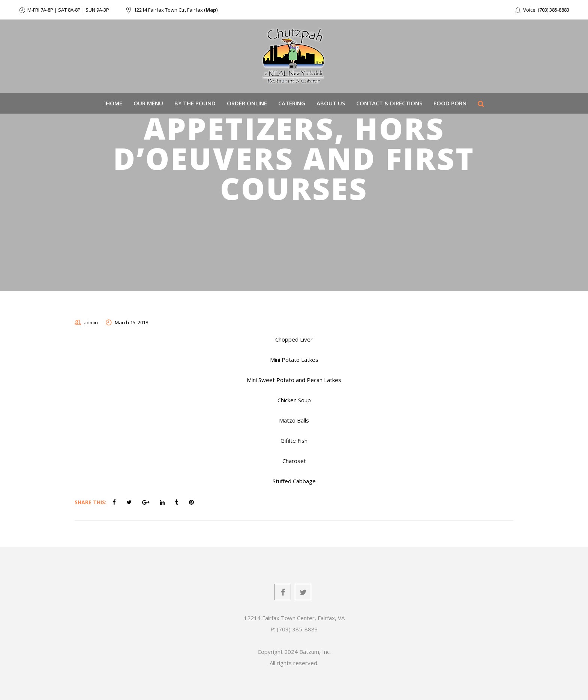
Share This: (91, 502)
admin (91, 322)
